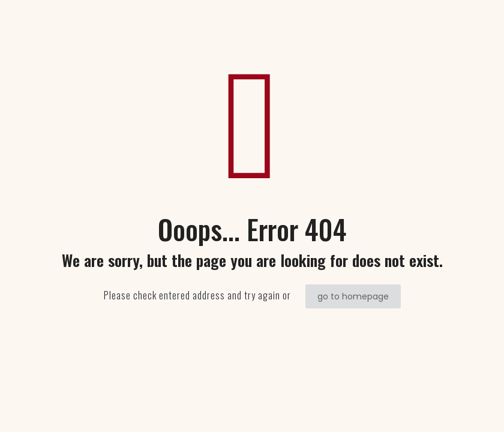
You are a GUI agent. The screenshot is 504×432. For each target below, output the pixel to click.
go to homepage (353, 296)
